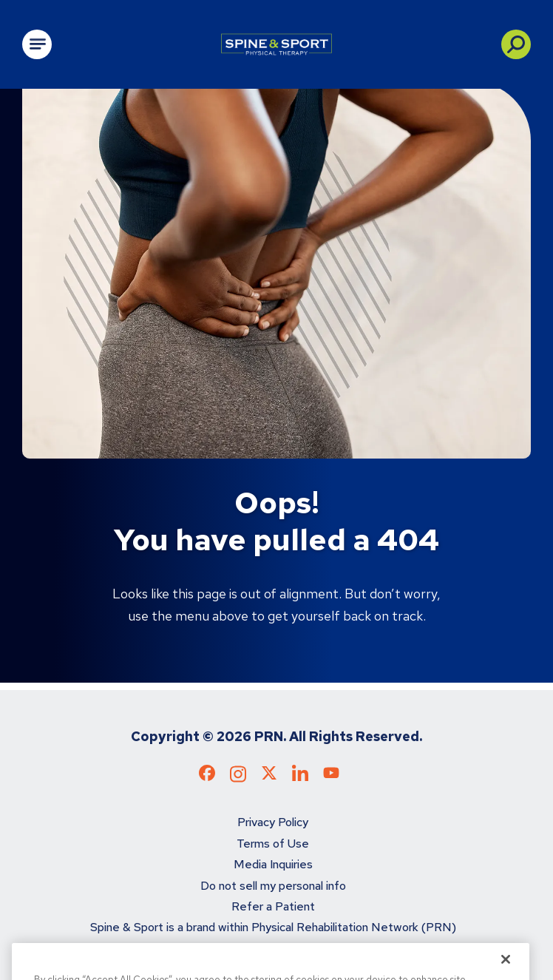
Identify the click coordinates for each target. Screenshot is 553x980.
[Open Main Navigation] (37, 44)
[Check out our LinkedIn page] (300, 778)
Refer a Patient (273, 906)
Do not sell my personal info (273, 886)
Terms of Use (273, 844)
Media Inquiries (273, 864)
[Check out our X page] (269, 776)
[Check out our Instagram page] (238, 778)
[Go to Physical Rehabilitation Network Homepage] (276, 44)
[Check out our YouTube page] (331, 775)
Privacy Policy (273, 822)
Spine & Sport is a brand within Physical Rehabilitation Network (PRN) (273, 927)
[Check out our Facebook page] (207, 776)
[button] (516, 44)
